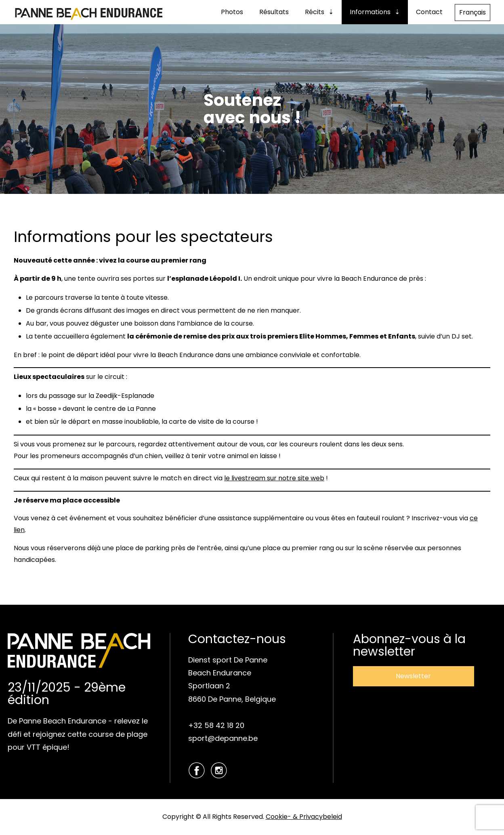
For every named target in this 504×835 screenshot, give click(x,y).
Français (472, 12)
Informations (370, 12)
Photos (232, 12)
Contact (429, 12)
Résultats (274, 12)
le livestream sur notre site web (274, 478)
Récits (315, 12)
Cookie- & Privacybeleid (304, 817)
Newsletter (413, 676)
